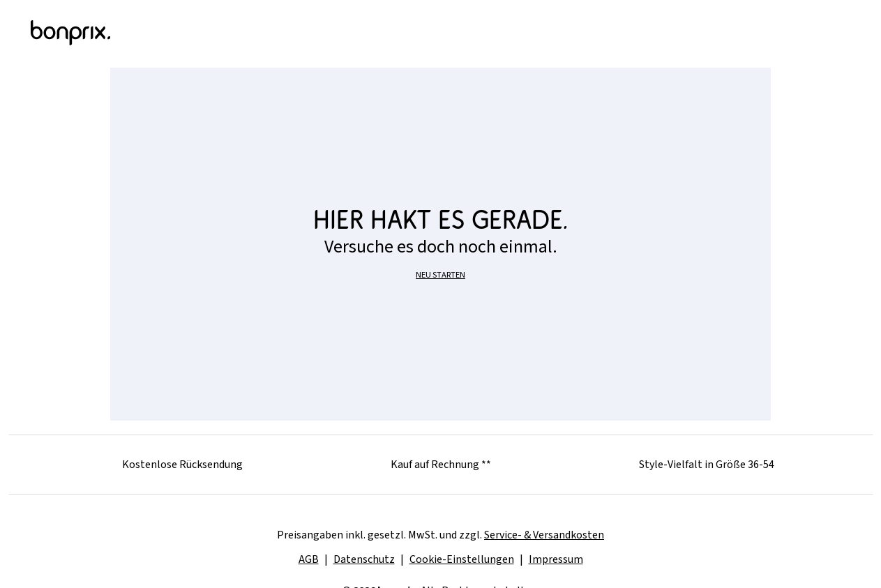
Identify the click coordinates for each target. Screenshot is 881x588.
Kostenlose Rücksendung (182, 465)
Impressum (556, 559)
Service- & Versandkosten (544, 535)
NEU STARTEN (440, 275)
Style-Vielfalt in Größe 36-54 (707, 465)
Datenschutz (364, 559)
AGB (309, 559)
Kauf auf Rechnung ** (441, 465)
